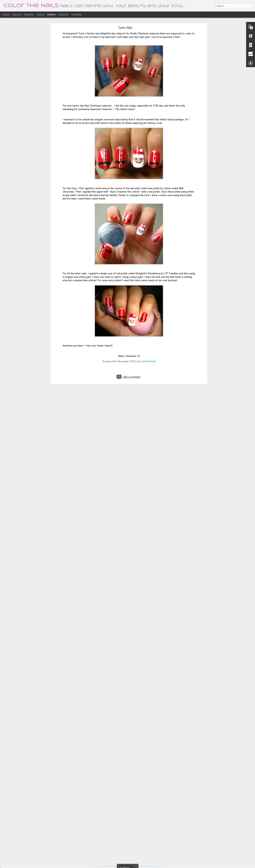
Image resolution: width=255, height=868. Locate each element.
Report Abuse (160, 866)
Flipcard (17, 15)
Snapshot (63, 15)
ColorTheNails (148, 314)
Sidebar (51, 15)
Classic (6, 15)
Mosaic (41, 15)
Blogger (149, 866)
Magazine (29, 15)
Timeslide (76, 15)
